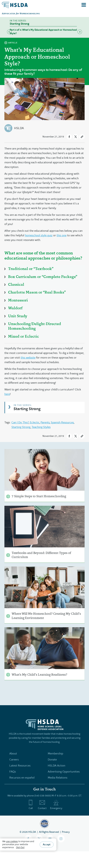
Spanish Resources (62, 422)
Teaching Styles (41, 427)
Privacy (66, 832)
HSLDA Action (56, 766)
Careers (14, 759)
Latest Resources (20, 766)
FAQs (13, 772)
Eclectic (35, 422)
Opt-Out (20, 847)
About (13, 753)
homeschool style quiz (39, 235)
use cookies (12, 841)
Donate (52, 759)
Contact (42, 805)
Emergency (56, 805)
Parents (45, 422)
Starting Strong (27, 409)
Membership (55, 753)
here (7, 394)
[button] (69, 137)
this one (62, 235)
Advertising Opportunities (64, 772)
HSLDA (19, 128)
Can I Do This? (20, 422)
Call (31, 805)
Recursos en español (22, 778)
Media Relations (58, 778)
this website (28, 358)
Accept (47, 844)
